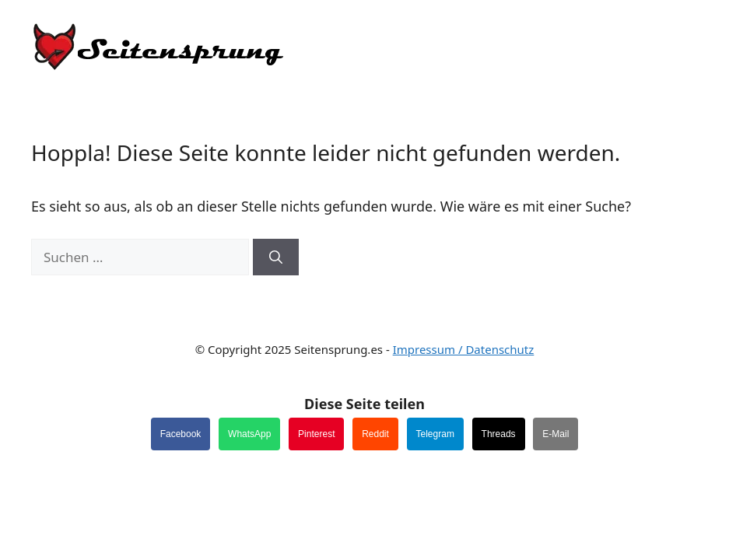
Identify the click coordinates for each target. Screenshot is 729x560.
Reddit (375, 434)
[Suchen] (276, 257)
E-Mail (556, 434)
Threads (499, 434)
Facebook (181, 434)
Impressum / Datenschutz (464, 349)
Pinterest (316, 434)
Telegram (435, 434)
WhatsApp (249, 434)
